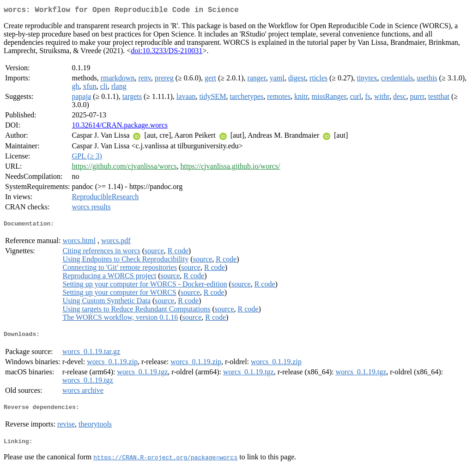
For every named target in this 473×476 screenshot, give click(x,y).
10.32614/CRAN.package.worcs (120, 127)
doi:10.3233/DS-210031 (167, 52)
